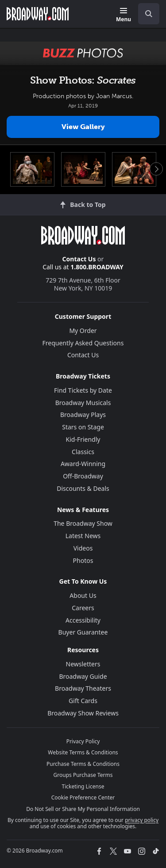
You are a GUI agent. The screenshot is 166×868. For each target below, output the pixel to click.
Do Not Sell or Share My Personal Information (83, 809)
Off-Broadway (83, 476)
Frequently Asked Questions (83, 343)
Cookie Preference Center (83, 797)
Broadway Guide (83, 676)
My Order (83, 331)
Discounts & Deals (83, 488)
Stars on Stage (83, 427)
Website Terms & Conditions (83, 752)
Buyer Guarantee (83, 632)
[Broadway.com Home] (38, 14)
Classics (83, 452)
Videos (83, 548)
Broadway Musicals (83, 403)
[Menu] (124, 15)
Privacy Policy (83, 741)
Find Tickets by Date (83, 390)
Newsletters (83, 664)
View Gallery (83, 127)
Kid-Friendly (83, 439)
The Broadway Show (83, 523)
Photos (83, 560)
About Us (83, 595)
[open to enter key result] (149, 14)
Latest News (83, 536)
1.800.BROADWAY (97, 267)
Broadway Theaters (83, 688)
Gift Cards (83, 701)
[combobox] (145, 14)
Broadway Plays (83, 415)
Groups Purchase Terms (83, 775)
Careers (83, 608)
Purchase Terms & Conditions (83, 764)
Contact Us (79, 259)
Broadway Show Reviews (83, 713)
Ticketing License (83, 786)
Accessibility (83, 620)
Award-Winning (83, 464)
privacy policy (142, 820)
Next (156, 169)
